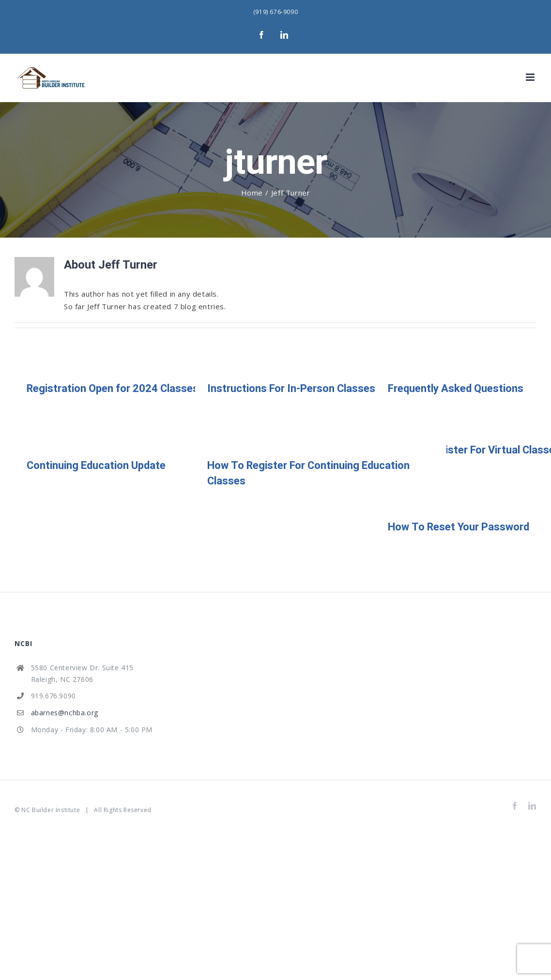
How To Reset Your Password (459, 527)
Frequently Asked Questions (456, 389)
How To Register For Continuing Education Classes (308, 473)
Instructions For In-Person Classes (291, 389)
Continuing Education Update (96, 466)
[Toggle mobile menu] (531, 77)
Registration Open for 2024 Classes (113, 389)
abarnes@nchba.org (65, 713)
